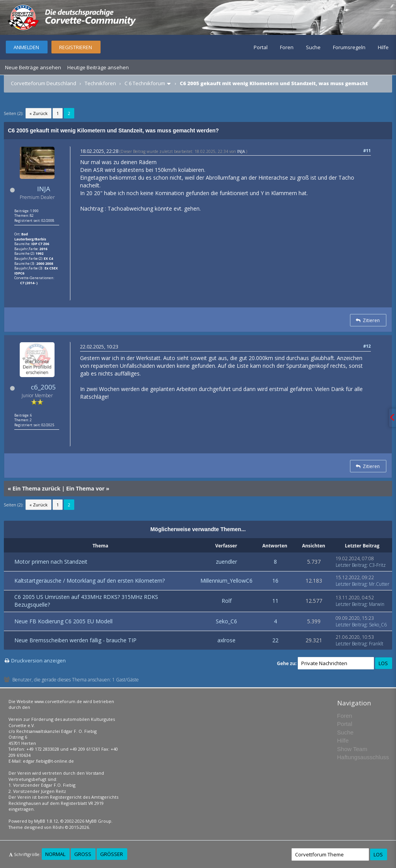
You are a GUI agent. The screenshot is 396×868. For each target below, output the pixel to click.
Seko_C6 (226, 621)
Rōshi (58, 827)
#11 (367, 150)
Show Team (352, 749)
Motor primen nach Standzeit (51, 562)
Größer (112, 854)
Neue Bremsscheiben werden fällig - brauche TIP (75, 640)
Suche (313, 47)
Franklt (376, 644)
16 (275, 581)
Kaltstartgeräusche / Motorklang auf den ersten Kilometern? (90, 581)
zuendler (226, 562)
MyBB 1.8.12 (46, 821)
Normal (55, 854)
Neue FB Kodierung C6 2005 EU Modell (63, 621)
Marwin (377, 604)
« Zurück (38, 113)
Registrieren (76, 47)
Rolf (227, 601)
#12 (367, 346)
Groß (83, 854)
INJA (44, 189)
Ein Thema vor (85, 488)
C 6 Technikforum (145, 83)
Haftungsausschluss (363, 757)
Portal (261, 47)
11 (275, 601)
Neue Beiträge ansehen (33, 67)
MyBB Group (98, 821)
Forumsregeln (349, 47)
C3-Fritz (377, 565)
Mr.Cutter (379, 584)
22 (275, 640)
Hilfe (383, 47)
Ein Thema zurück (36, 488)
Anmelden (26, 47)
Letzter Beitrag (351, 565)
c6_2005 (44, 387)
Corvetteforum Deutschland (44, 83)
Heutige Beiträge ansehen (98, 67)
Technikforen (100, 83)
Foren (287, 47)
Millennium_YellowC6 (226, 581)
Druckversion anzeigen (38, 660)
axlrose (226, 640)
